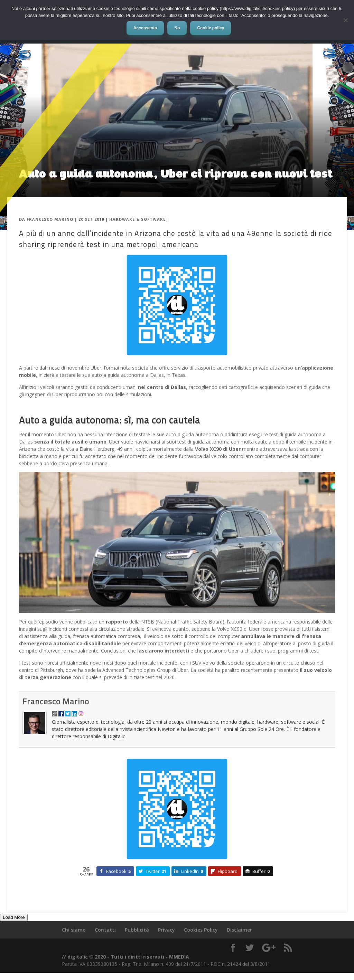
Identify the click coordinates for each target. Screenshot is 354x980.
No (177, 28)
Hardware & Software (137, 219)
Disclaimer (239, 930)
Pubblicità (137, 930)
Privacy (166, 930)
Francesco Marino (50, 219)
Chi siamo (74, 930)
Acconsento (145, 28)
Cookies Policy (201, 930)
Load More (14, 917)
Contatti (105, 930)
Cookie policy (211, 28)
